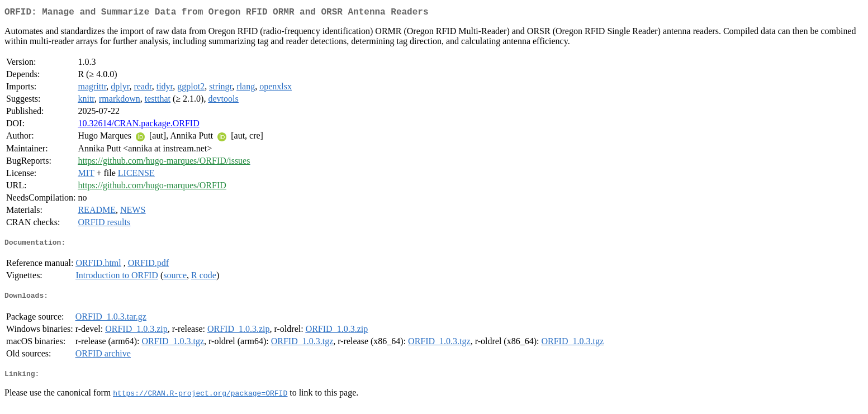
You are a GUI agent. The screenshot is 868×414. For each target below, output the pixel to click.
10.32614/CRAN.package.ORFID (138, 125)
